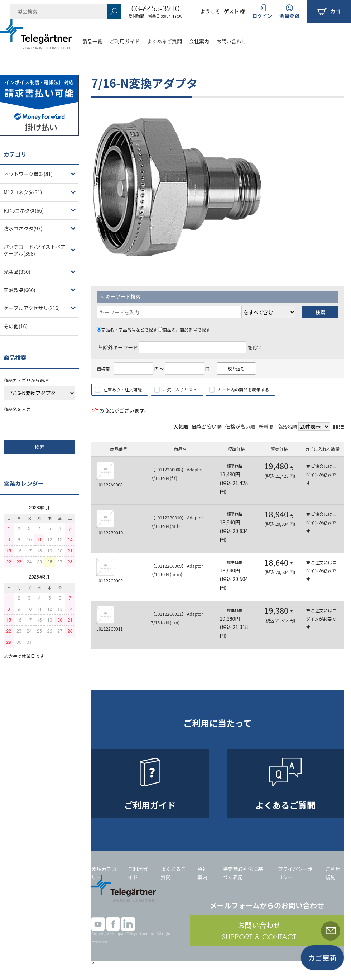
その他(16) (16, 326)
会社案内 (199, 41)
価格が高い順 (240, 427)
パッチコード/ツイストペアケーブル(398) (35, 250)
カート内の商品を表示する (243, 389)
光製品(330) (17, 272)
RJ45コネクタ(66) (24, 210)
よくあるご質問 (164, 41)
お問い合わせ (231, 41)
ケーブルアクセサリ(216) (32, 308)
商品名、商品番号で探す (184, 330)
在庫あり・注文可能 (122, 389)
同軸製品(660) (20, 290)
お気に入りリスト (180, 389)
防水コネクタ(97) (23, 228)
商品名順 (287, 427)
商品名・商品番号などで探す (127, 330)
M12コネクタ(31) (23, 192)
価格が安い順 (207, 427)
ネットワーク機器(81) (28, 174)
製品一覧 (92, 41)
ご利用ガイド (125, 41)
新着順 (266, 427)
